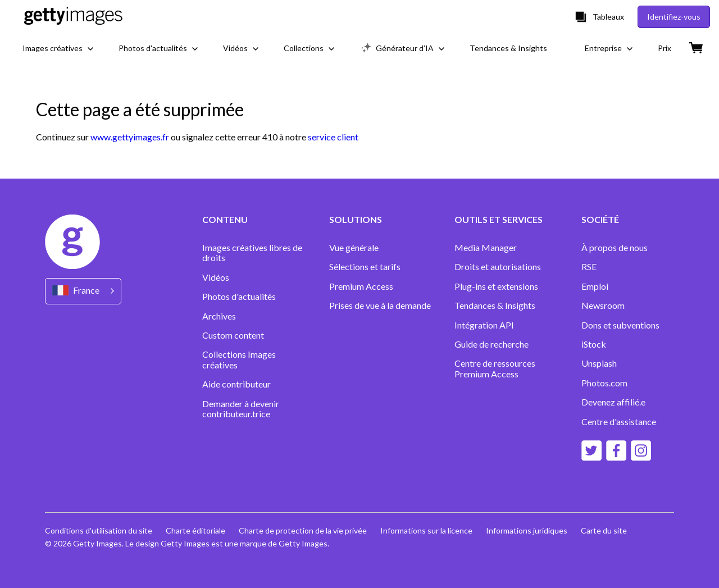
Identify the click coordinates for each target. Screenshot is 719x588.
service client (333, 137)
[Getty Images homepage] (73, 17)
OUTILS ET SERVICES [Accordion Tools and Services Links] (499, 220)
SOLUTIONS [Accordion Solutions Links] (356, 220)
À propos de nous (615, 248)
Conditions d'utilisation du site (99, 530)
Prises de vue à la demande (380, 306)
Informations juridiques (527, 530)
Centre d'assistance (619, 422)
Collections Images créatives (239, 359)
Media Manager (486, 248)
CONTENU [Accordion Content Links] (225, 220)
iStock (594, 344)
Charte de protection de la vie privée (303, 530)
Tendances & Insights (495, 306)
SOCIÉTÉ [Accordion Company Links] (600, 220)
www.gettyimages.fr (130, 137)
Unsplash (599, 363)
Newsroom (603, 306)
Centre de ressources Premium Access (495, 368)
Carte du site (604, 530)
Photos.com (605, 383)
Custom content (233, 335)
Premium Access (361, 286)
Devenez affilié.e (613, 402)
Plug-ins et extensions (496, 286)
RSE (589, 267)
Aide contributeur (236, 384)
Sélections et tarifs (365, 267)
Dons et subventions (620, 325)
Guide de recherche (492, 344)
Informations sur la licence (426, 530)
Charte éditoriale (195, 530)
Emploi (595, 286)
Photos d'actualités (239, 297)
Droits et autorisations (498, 267)
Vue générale (354, 248)
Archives (219, 316)
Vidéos (216, 277)
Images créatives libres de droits (252, 253)
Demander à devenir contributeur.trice (241, 409)
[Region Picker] (83, 291)
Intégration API (484, 325)
